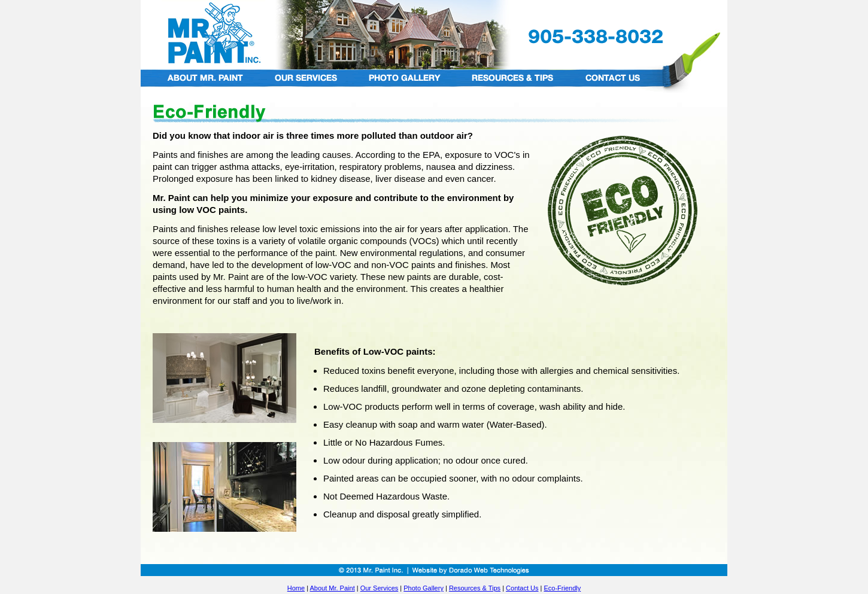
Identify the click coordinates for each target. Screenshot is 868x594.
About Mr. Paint (332, 588)
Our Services (380, 588)
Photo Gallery (424, 588)
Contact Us (522, 588)
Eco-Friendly (562, 588)
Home (296, 588)
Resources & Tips (475, 588)
